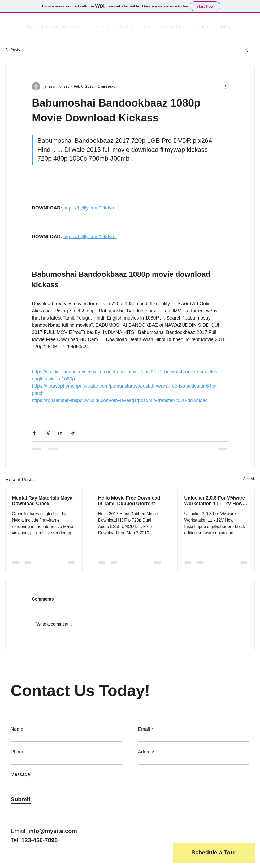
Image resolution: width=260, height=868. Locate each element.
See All (249, 479)
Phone (18, 752)
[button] (248, 50)
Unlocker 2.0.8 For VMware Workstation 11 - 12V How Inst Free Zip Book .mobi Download (214, 501)
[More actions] (225, 86)
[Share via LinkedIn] (60, 433)
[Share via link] (73, 433)
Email (144, 729)
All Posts (12, 50)
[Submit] (21, 799)
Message (20, 774)
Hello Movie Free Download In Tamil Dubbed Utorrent (129, 501)
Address (147, 752)
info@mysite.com (53, 831)
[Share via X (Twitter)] (47, 433)
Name (17, 729)
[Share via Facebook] (34, 433)
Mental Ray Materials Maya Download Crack (42, 501)
